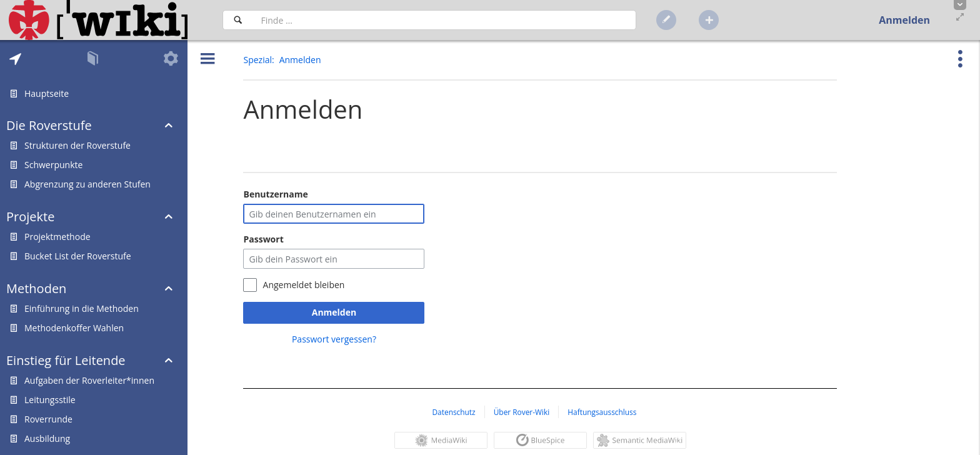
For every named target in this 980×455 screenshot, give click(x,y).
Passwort (263, 239)
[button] (960, 5)
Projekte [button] (30, 217)
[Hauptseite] (98, 20)
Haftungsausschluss (602, 412)
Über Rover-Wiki (522, 412)
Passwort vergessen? (334, 339)
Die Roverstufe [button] (49, 125)
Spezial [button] (257, 60)
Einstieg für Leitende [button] (66, 360)
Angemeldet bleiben (304, 285)
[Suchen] (238, 20)
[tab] (15, 59)
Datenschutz (453, 412)
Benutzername (275, 194)
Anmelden (334, 312)
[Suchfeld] (445, 20)
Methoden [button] (36, 288)
